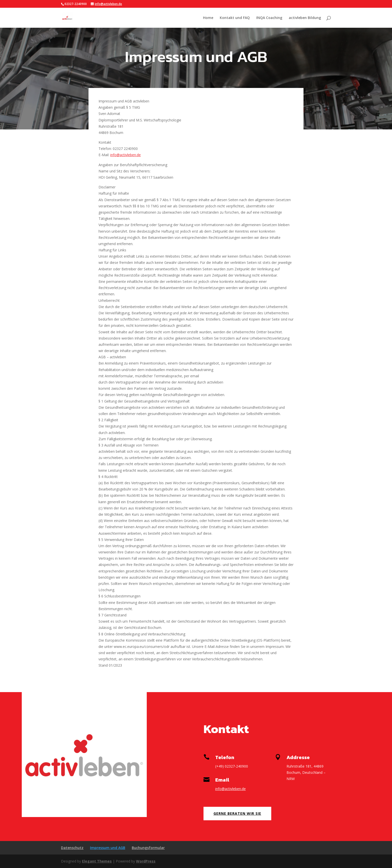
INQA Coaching (269, 18)
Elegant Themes (97, 861)
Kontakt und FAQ (235, 18)
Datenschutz (72, 848)
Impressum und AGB (108, 848)
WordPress (146, 861)
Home (208, 18)
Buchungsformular (148, 848)
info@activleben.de (125, 155)
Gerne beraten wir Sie (237, 813)
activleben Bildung (305, 18)
